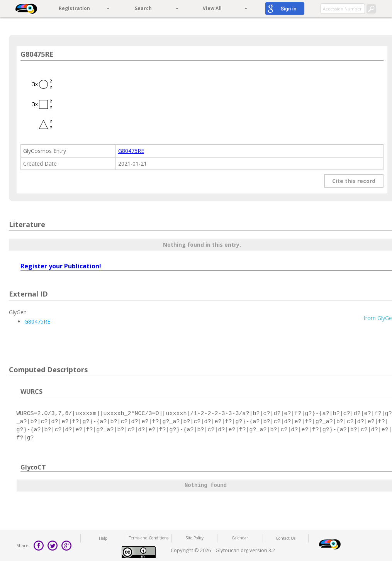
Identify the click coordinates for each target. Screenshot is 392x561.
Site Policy (194, 538)
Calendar (240, 538)
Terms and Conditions (149, 538)
